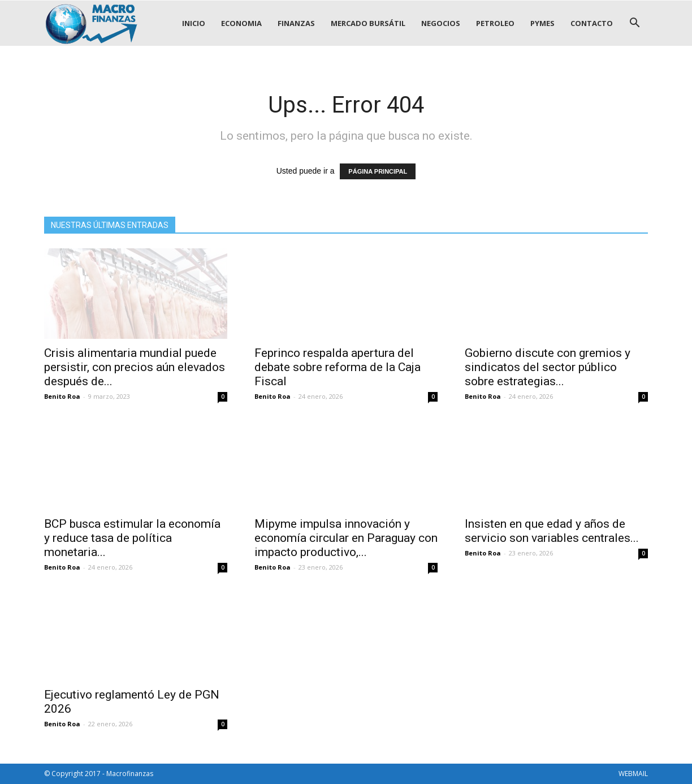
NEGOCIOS (441, 23)
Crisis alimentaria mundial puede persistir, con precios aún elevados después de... (135, 367)
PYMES (542, 23)
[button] (634, 23)
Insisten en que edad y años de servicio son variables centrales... (552, 531)
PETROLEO (495, 23)
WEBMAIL (633, 774)
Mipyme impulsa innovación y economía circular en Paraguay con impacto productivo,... (346, 538)
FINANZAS (296, 23)
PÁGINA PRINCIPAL (378, 171)
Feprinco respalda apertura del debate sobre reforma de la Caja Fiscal (338, 367)
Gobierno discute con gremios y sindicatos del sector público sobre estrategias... (548, 367)
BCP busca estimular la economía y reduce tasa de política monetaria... (132, 538)
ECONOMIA (241, 23)
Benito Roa (62, 396)
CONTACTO (592, 23)
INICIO (194, 23)
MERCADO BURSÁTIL (368, 23)
